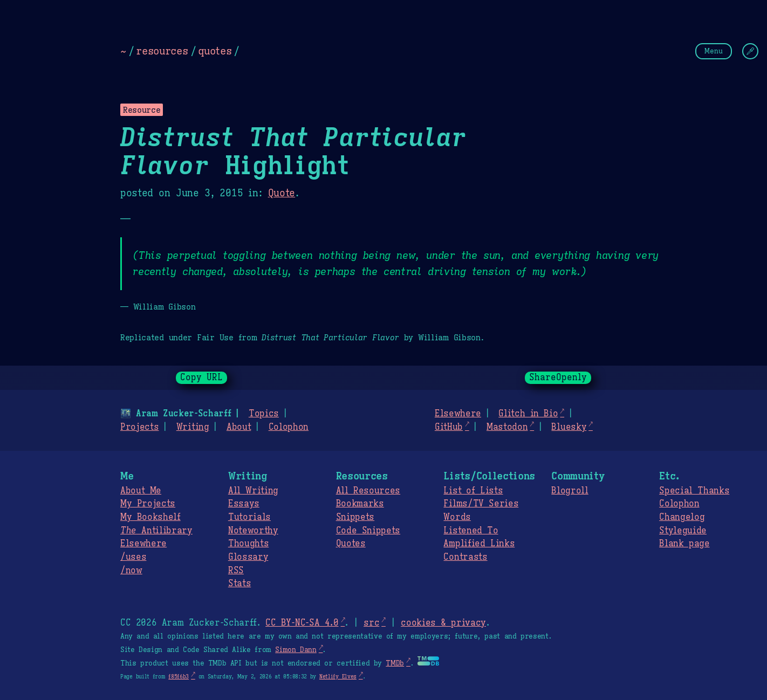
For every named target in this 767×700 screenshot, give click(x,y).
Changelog (682, 517)
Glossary (248, 557)
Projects (139, 427)
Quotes (351, 544)
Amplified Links (479, 544)
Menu (714, 51)
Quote (282, 193)
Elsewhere (458, 414)
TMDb (395, 663)
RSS (236, 571)
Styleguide (683, 531)
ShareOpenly (558, 378)
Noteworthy (253, 531)
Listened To (471, 531)
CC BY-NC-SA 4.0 (302, 623)
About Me (141, 491)
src (371, 623)
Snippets (355, 517)
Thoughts (248, 544)
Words (457, 517)
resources (162, 51)
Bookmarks (360, 504)
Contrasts (465, 557)
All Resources (368, 491)
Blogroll (570, 491)
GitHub (449, 427)
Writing (193, 427)
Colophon (289, 427)
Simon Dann (296, 650)
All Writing (253, 491)
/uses (133, 557)
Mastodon (507, 427)
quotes (215, 51)
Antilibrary (156, 531)
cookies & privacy (443, 623)
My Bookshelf (150, 517)
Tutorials (249, 517)
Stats (239, 584)
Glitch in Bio (528, 414)
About (239, 427)
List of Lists (473, 491)
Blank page (684, 544)
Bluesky (569, 427)
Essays (244, 504)
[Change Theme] (750, 51)
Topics (264, 414)
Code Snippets (368, 531)
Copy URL (202, 378)
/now (131, 571)
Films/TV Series (481, 504)
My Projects (148, 504)
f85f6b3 (179, 677)
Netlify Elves (338, 677)
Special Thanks (694, 491)
